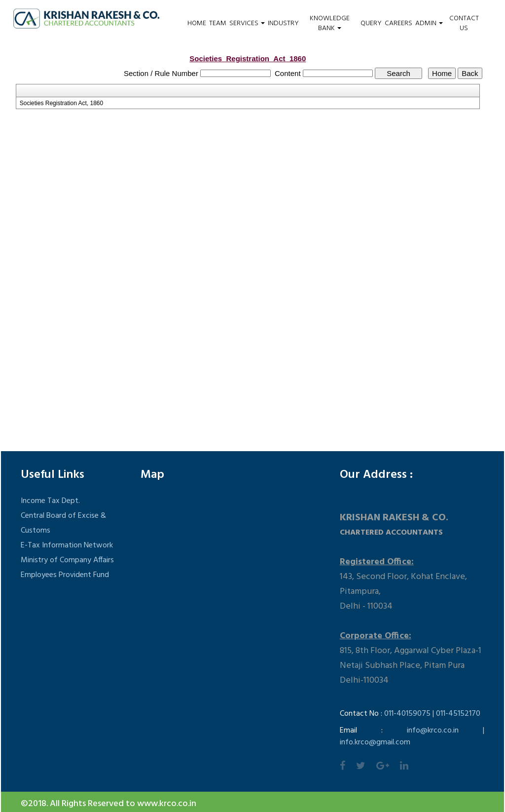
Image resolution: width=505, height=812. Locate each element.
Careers (398, 24)
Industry (283, 24)
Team (218, 24)
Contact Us (464, 24)
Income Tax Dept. (50, 501)
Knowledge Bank (330, 24)
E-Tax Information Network (67, 545)
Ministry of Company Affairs (67, 560)
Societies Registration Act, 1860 (61, 103)
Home (197, 24)
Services (247, 24)
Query (371, 24)
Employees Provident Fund (65, 575)
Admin (429, 24)
